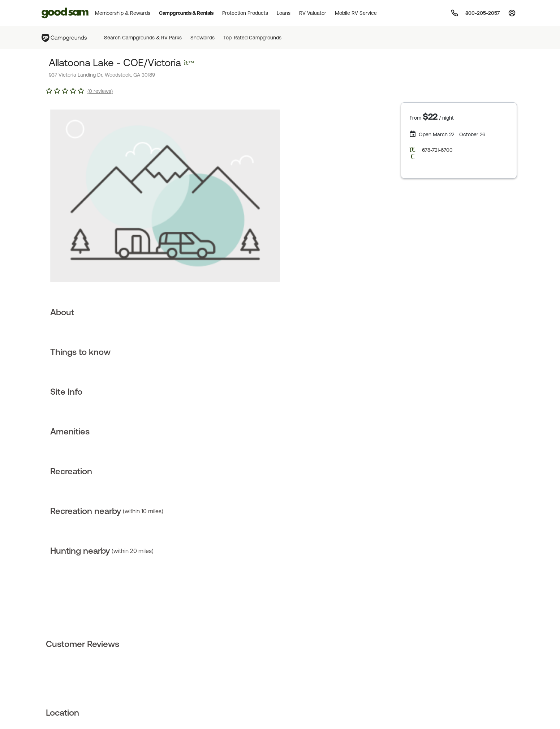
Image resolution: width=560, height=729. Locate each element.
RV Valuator (313, 13)
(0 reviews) (100, 91)
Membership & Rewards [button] (123, 13)
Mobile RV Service (356, 13)
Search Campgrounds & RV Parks (143, 38)
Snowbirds (203, 38)
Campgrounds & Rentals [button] (186, 13)
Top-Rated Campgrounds (252, 38)
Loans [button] (284, 13)
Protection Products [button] (245, 13)
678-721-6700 (437, 150)
